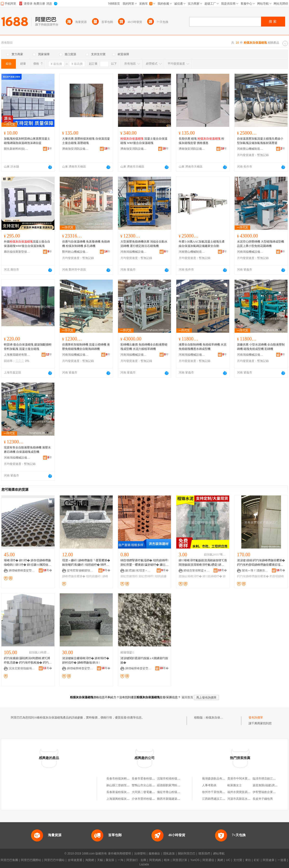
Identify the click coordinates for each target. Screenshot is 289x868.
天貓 (100, 860)
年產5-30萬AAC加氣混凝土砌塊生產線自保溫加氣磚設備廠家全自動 (202, 244)
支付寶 (238, 860)
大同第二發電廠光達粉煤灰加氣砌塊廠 (156, 792)
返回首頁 (187, 697)
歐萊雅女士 (235, 785)
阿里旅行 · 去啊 (136, 860)
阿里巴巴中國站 (54, 860)
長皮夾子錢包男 (263, 799)
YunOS (195, 860)
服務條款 (154, 854)
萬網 (220, 860)
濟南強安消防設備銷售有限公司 (75, 149)
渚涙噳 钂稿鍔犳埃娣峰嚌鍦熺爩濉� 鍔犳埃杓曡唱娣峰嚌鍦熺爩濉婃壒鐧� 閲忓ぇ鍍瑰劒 (261, 563)
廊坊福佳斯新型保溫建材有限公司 (17, 252)
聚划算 (110, 860)
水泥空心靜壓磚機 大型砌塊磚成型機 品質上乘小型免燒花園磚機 (260, 244)
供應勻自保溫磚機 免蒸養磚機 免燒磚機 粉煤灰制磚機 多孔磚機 (86, 244)
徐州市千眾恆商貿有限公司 (219, 792)
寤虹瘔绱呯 (146, 576)
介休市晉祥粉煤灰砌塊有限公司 (152, 799)
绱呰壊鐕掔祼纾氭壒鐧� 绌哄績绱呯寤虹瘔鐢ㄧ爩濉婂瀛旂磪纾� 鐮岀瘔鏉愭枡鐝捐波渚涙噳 (144, 563)
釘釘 (257, 860)
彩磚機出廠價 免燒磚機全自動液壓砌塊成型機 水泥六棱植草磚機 (144, 347)
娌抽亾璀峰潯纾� (190, 576)
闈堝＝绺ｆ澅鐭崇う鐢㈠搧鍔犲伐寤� (255, 570)
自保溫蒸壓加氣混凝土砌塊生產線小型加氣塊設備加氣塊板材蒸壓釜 (260, 141)
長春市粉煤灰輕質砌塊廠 (122, 779)
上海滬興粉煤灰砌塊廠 (121, 799)
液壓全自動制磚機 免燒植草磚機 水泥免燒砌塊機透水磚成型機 (203, 347)
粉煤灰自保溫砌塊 (217, 718)
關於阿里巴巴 (187, 854)
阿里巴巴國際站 (31, 860)
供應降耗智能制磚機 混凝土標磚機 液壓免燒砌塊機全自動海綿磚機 (86, 347)
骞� (48, 570)
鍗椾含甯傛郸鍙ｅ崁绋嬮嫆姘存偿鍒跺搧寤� (197, 570)
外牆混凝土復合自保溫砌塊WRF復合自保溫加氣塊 (27, 244)
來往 (248, 860)
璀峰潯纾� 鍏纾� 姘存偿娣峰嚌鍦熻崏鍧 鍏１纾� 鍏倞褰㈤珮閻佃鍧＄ (27, 563)
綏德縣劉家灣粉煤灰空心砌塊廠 (177, 785)
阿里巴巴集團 (9, 860)
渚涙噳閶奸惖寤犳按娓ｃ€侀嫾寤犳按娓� (144, 660)
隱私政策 (169, 854)
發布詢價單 (256, 718)
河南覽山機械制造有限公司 (250, 149)
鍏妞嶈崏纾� (212, 576)
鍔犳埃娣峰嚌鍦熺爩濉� (253, 576)
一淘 (120, 860)
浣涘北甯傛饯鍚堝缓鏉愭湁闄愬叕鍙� (22, 668)
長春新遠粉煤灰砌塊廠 (121, 792)
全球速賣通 (75, 860)
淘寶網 (90, 860)
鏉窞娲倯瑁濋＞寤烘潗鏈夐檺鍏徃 (138, 570)
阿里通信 (208, 860)
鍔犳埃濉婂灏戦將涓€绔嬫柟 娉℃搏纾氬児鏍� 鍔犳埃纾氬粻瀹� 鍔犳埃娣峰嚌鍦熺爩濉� (28, 661)
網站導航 (219, 854)
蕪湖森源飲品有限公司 (217, 779)
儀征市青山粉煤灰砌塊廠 (173, 792)
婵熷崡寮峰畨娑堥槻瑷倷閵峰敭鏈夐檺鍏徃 (22, 570)
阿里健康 (269, 860)
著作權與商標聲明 (119, 854)
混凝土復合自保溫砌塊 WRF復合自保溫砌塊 (144, 141)
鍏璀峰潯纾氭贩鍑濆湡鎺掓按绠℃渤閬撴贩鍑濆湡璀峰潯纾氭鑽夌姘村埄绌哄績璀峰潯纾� (203, 563)
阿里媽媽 (155, 860)
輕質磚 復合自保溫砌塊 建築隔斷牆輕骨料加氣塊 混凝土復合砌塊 (28, 347)
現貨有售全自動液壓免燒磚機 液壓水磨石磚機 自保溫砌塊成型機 (27, 450)
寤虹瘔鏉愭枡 (129, 576)
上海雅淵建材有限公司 (17, 355)
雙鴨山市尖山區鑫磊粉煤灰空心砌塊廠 (156, 785)
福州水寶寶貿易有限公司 (243, 792)
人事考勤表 (209, 785)
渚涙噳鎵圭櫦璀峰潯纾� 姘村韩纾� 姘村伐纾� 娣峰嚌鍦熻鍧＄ (86, 660)
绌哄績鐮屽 (94, 576)
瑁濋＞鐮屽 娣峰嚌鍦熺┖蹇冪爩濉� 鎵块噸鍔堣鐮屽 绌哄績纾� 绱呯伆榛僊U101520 (86, 563)
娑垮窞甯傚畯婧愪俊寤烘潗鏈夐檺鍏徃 (80, 570)
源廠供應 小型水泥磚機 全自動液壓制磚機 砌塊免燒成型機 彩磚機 (261, 347)
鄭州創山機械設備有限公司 (75, 252)
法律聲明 (140, 854)
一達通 (282, 860)
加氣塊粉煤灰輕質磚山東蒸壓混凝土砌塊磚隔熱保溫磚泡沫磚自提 (27, 141)
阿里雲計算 (180, 860)
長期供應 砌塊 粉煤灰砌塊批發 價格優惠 (201, 141)
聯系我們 (204, 854)
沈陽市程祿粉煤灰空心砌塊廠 (176, 779)
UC (228, 860)
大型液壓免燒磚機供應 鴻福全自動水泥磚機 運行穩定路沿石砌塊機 (144, 244)
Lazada (144, 864)
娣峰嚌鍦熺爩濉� (74, 576)
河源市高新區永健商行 (242, 799)
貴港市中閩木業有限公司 (243, 779)
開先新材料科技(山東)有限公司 (17, 149)
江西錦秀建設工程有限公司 (219, 799)
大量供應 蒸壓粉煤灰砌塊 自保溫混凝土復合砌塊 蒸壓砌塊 (86, 141)
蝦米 (167, 860)
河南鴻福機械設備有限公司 (134, 252)
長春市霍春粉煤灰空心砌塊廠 (151, 779)
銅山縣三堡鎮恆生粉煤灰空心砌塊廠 (130, 785)
